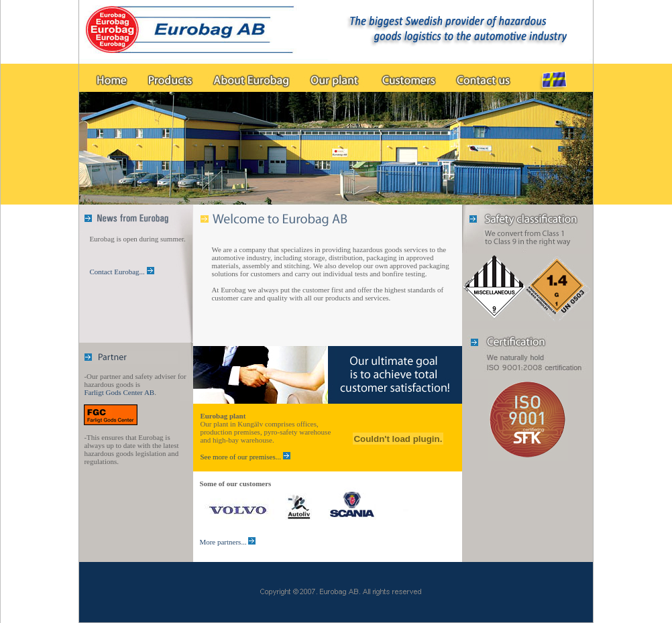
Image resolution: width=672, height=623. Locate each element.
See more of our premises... (240, 457)
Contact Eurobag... (118, 272)
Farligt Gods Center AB (119, 392)
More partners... (224, 542)
